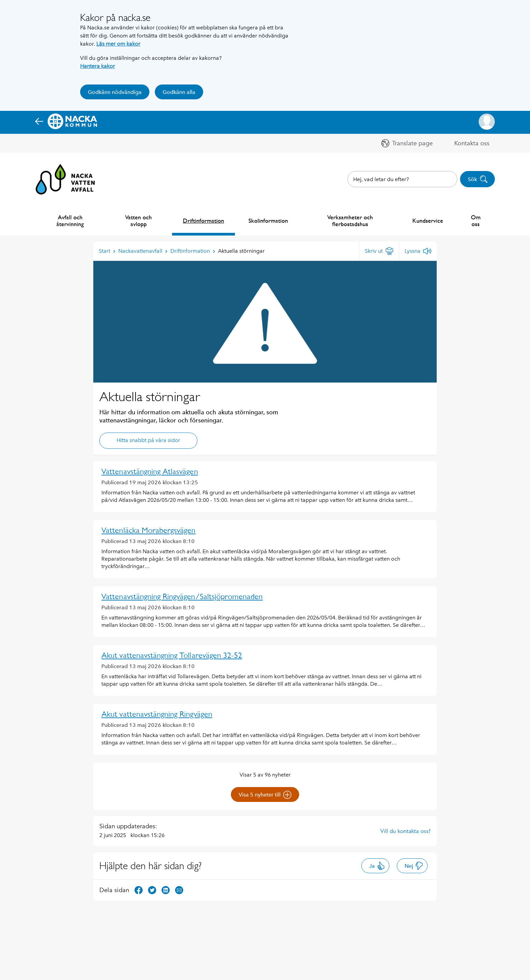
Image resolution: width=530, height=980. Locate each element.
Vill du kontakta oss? (405, 831)
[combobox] (402, 179)
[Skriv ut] (379, 251)
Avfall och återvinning (70, 220)
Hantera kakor (98, 66)
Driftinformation (203, 220)
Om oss (476, 220)
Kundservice (428, 220)
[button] (487, 122)
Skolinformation (268, 220)
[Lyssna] (418, 251)
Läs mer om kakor (118, 44)
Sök (478, 179)
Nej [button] (414, 866)
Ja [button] (377, 866)
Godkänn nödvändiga (115, 92)
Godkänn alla (179, 92)
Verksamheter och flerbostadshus (350, 220)
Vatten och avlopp (138, 220)
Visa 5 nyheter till (265, 795)
